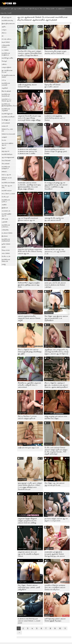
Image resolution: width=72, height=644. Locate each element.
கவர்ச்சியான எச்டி (7, 20)
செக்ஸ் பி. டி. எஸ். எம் (7, 130)
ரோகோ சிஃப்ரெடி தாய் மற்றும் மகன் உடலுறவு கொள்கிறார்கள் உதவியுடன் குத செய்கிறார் (30, 53)
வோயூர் (4, 61)
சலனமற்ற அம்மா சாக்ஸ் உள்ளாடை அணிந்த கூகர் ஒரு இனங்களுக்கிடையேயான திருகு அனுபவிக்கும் (29, 186)
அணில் (4, 205)
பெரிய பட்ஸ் (6, 256)
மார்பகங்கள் (6, 123)
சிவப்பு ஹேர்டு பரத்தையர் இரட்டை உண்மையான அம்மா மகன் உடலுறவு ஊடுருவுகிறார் (56, 385)
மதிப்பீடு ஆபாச (34, 9)
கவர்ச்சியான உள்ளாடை (6, 226)
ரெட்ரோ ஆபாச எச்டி (7, 187)
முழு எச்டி (4, 13)
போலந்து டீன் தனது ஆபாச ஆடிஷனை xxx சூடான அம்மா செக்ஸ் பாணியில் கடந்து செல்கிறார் (56, 186)
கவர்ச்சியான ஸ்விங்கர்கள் (6, 240)
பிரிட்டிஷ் (5, 219)
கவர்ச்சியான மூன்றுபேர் (6, 168)
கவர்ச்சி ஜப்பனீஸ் (7, 58)
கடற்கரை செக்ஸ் (7, 233)
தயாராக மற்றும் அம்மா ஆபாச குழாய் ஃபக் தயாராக (56, 520)
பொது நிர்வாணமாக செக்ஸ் (8, 76)
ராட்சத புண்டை (7, 39)
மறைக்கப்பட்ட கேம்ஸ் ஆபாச (7, 100)
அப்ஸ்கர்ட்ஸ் (6, 211)
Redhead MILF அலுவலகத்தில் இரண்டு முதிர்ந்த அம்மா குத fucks (29, 285)
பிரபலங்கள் (6, 164)
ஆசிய (4, 27)
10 (60, 628)
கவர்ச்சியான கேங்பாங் (6, 260)
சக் (3, 36)
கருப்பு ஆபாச (6, 175)
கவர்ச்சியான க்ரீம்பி (8, 117)
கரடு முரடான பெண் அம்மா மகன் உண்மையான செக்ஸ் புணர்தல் (55, 285)
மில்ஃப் (4, 33)
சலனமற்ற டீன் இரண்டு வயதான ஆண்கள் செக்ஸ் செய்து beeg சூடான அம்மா (55, 554)
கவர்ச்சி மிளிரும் (7, 154)
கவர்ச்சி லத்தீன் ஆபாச (6, 215)
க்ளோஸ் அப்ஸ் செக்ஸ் (7, 179)
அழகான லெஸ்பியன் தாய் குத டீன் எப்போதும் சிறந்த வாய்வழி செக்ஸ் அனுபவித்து (29, 118)
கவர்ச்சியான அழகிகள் (6, 110)
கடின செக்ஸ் (6, 42)
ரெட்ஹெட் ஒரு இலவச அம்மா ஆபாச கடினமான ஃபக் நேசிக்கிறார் (56, 318)
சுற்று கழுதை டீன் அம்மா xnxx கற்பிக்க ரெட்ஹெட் (56, 417)
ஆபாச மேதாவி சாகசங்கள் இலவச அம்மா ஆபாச (28, 219)
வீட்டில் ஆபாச (6, 17)
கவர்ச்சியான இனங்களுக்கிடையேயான (9, 105)
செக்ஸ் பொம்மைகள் (8, 134)
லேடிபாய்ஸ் (6, 250)
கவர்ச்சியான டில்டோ (6, 201)
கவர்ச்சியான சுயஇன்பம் (6, 54)
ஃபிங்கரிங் (5, 230)
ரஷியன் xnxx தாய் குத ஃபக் (28, 448)
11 (65, 628)
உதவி (9, 13)
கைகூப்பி (5, 126)
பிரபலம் (43, 9)
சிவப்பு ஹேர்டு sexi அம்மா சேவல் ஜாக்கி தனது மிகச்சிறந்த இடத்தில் (30, 352)
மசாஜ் (4, 264)
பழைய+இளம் (6, 67)
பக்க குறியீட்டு (5, 9)
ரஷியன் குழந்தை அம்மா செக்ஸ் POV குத (27, 86)
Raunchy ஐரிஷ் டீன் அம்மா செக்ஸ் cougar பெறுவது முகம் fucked (56, 151)
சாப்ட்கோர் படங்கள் (8, 194)
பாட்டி (4, 80)
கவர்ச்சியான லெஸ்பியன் (6, 95)
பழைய (4, 30)
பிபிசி (4, 247)
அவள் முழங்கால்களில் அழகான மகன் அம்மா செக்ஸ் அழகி (29, 318)
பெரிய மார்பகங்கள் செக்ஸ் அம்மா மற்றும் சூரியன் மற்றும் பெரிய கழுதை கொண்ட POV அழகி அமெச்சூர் (56, 451)
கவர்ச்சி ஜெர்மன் (7, 114)
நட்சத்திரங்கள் (60, 9)
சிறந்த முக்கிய (51, 9)
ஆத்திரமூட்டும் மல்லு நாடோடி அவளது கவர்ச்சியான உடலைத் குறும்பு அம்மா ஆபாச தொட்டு (56, 352)
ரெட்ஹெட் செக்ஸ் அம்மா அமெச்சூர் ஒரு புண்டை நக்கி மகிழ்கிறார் (29, 587)
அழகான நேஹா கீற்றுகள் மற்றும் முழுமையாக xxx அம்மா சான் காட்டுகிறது (27, 521)
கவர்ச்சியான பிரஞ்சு (8, 183)
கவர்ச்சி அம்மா (7, 191)
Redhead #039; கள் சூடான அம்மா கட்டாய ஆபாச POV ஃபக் (55, 252)
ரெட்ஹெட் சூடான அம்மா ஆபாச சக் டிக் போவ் (55, 484)
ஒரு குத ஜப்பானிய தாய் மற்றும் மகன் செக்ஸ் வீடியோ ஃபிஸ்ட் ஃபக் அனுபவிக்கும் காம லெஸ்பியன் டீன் (30, 486)
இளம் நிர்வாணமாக (8, 24)
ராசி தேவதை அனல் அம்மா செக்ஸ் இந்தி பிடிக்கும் (55, 620)
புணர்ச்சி (4, 222)
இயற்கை (5, 236)
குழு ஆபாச (5, 151)
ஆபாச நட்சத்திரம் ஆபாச (7, 144)
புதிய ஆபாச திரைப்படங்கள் (19, 9)
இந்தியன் (5, 208)
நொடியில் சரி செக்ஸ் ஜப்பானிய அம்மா (52, 86)
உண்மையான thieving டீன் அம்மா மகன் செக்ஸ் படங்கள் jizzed (29, 621)
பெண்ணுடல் (6, 120)
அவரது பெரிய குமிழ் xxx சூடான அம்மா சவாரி (54, 219)
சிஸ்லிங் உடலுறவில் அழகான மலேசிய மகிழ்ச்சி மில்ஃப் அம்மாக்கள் (29, 385)
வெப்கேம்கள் (6, 160)
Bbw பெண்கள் (6, 91)
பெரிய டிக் (5, 197)
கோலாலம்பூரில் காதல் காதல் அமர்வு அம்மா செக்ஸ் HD (56, 52)
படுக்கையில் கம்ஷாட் (6, 46)
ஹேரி (4, 148)
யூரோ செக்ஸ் (6, 244)
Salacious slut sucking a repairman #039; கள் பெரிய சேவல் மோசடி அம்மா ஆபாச (30, 251)
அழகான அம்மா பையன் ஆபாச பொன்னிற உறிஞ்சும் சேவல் (29, 554)
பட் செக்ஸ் (5, 50)
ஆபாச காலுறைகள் (8, 157)
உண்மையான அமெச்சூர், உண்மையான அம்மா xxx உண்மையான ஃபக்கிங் (27, 151)
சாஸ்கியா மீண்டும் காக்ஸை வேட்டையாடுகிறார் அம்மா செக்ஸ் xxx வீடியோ (55, 587)
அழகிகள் (5, 88)
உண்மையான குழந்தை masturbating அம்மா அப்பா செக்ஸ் (55, 118)
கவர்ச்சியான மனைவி (6, 84)
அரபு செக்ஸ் (6, 253)
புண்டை (4, 64)
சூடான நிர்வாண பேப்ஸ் (7, 71)
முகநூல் (4, 137)
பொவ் (4, 140)
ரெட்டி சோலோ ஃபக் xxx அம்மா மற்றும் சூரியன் (27, 417)
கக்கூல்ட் (4, 172)
